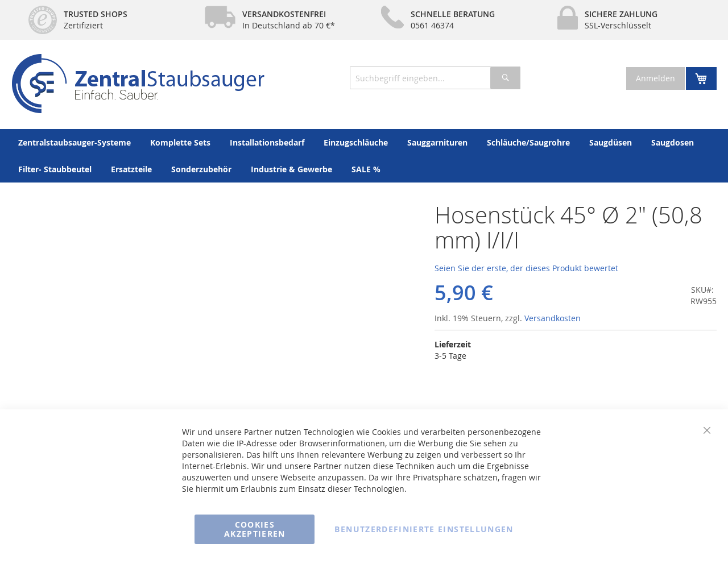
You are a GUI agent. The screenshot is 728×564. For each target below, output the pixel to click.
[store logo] (138, 84)
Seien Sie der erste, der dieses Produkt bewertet (526, 268)
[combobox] (435, 78)
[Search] (505, 78)
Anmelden (655, 78)
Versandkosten (553, 318)
